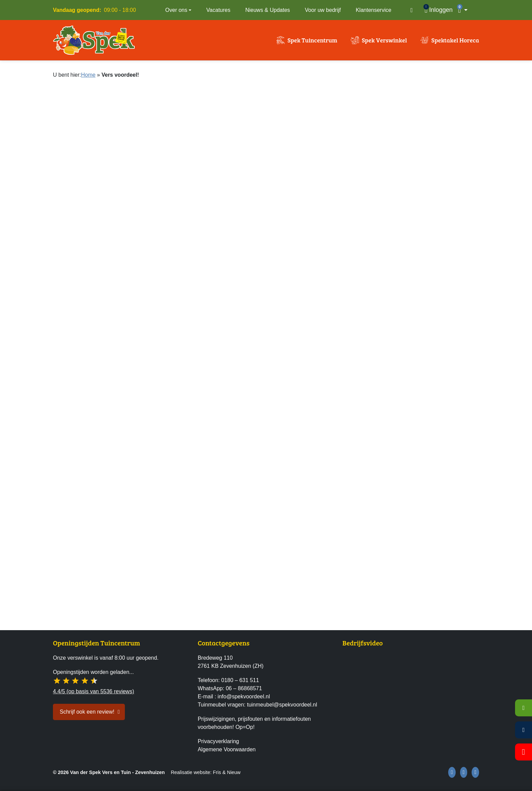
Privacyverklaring (218, 741)
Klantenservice (373, 10)
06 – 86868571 (244, 688)
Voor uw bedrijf (323, 10)
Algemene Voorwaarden (227, 749)
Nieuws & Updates (268, 10)
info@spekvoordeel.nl (244, 696)
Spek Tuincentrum (312, 40)
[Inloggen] (439, 10)
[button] (467, 10)
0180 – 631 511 (240, 680)
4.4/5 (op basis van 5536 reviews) (93, 691)
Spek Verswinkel (384, 40)
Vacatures (218, 10)
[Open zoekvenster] (412, 10)
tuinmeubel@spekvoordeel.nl (282, 705)
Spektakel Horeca (455, 40)
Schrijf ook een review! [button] (87, 712)
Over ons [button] (176, 10)
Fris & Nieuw (227, 772)
